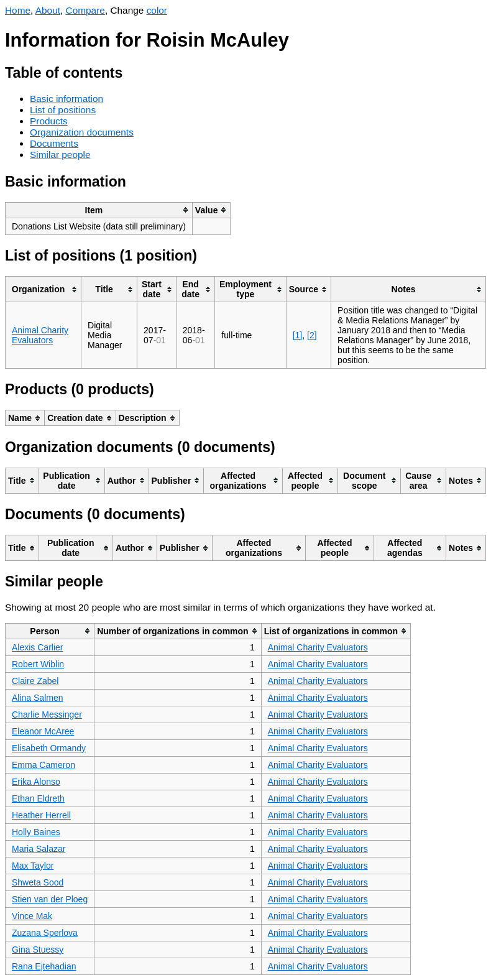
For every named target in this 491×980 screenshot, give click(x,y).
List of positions (63, 110)
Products (49, 121)
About (48, 10)
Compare (85, 10)
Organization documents (82, 132)
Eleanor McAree (43, 731)
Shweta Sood (38, 882)
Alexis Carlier (37, 647)
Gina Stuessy (38, 950)
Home (18, 10)
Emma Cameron (44, 765)
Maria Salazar (39, 849)
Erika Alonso (36, 782)
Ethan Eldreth (38, 798)
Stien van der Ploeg (50, 899)
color (157, 10)
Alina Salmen (38, 698)
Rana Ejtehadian (44, 966)
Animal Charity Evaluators (40, 335)
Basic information (67, 99)
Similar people (60, 155)
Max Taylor (33, 866)
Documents (54, 143)
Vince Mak (32, 916)
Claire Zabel (35, 681)
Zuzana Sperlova (45, 933)
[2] (312, 335)
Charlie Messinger (47, 714)
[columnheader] (99, 210)
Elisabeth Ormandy (49, 748)
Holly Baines (36, 832)
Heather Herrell (41, 815)
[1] (298, 335)
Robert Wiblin (38, 664)
